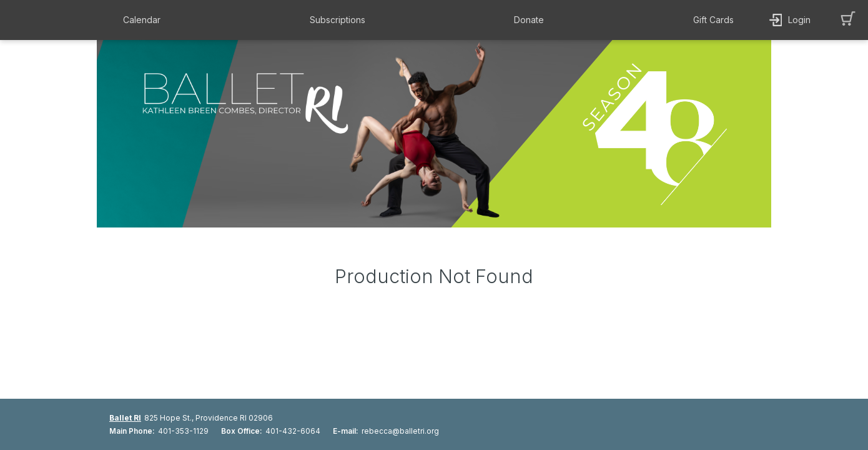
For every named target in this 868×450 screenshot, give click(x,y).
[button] (145, 20)
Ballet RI (125, 418)
